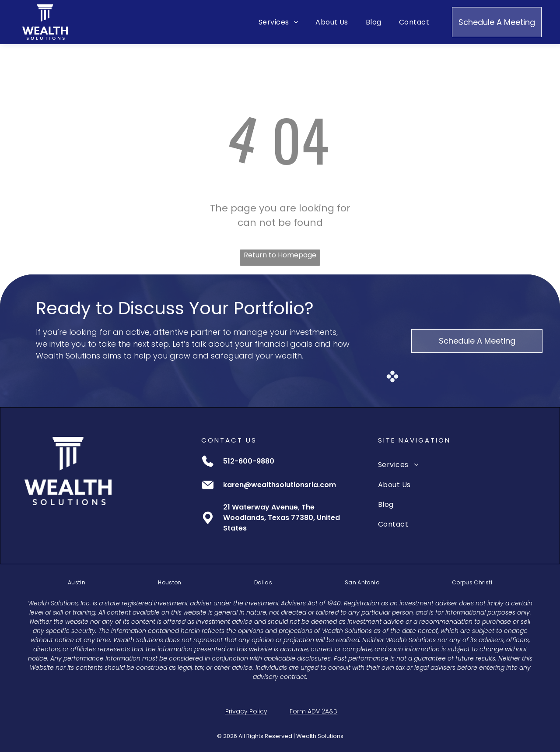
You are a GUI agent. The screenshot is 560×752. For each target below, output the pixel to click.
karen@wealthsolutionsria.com (280, 485)
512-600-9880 (249, 461)
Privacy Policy (246, 711)
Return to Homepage (280, 255)
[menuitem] (278, 22)
